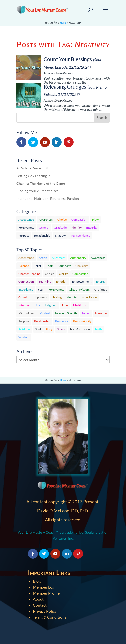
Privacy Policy (45, 611)
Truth (98, 329)
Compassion (79, 220)
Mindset (45, 313)
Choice (62, 220)
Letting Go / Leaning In (34, 176)
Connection (26, 282)
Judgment (51, 305)
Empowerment (82, 282)
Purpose (24, 235)
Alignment (59, 258)
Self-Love (24, 329)
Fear (41, 290)
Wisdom (24, 337)
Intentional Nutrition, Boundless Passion (48, 199)
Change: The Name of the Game (41, 183)
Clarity (63, 274)
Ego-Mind (45, 282)
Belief (37, 266)
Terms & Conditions (50, 617)
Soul (38, 329)
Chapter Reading (29, 274)
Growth (23, 297)
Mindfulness (26, 313)
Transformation (80, 329)
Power (86, 313)
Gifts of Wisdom (79, 290)
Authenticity (78, 258)
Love (65, 305)
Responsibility (82, 321)
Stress (61, 329)
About (38, 599)
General (44, 228)
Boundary (64, 266)
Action (43, 258)
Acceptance (26, 220)
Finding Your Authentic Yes (37, 191)
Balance (24, 266)
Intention (24, 305)
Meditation (80, 305)
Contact (40, 605)
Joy (38, 305)
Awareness (46, 220)
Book (49, 266)
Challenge (82, 266)
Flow (95, 220)
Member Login (45, 587)
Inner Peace (89, 297)
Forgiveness (26, 228)
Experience (26, 290)
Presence (101, 313)
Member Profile (46, 593)
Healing (57, 297)
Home (63, 23)
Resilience (62, 321)
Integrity (92, 228)
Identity (76, 228)
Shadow (60, 235)
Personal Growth (66, 313)
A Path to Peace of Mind (35, 168)
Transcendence (80, 235)
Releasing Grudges (65, 86)
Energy (101, 282)
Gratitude (60, 228)
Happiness (40, 297)
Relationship (42, 235)
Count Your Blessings (68, 59)
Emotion (62, 282)
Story (49, 329)
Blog (37, 581)
